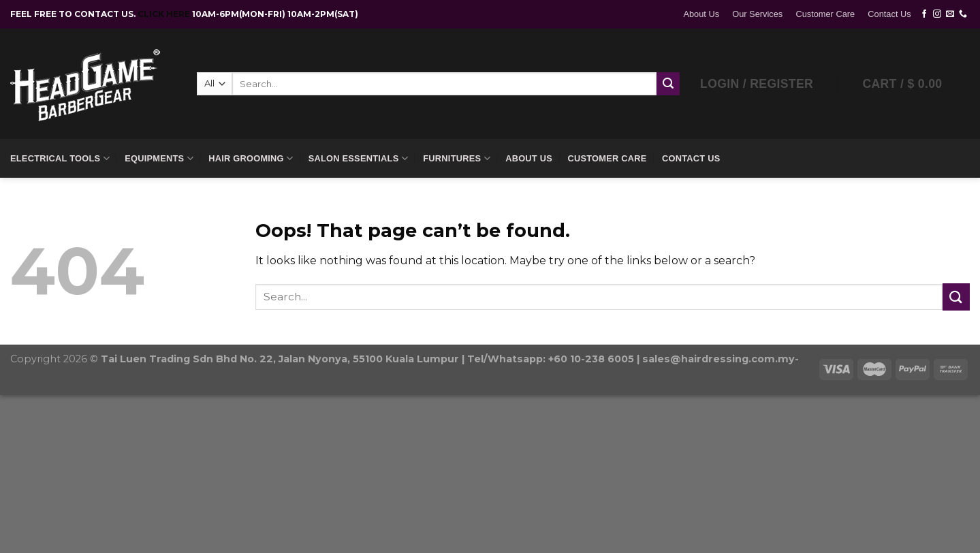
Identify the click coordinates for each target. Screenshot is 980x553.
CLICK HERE (165, 14)
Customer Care (825, 14)
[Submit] (956, 297)
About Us (701, 14)
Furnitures (456, 158)
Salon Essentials (358, 158)
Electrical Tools (60, 158)
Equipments (159, 158)
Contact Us (889, 14)
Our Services (757, 14)
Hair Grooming (251, 158)
